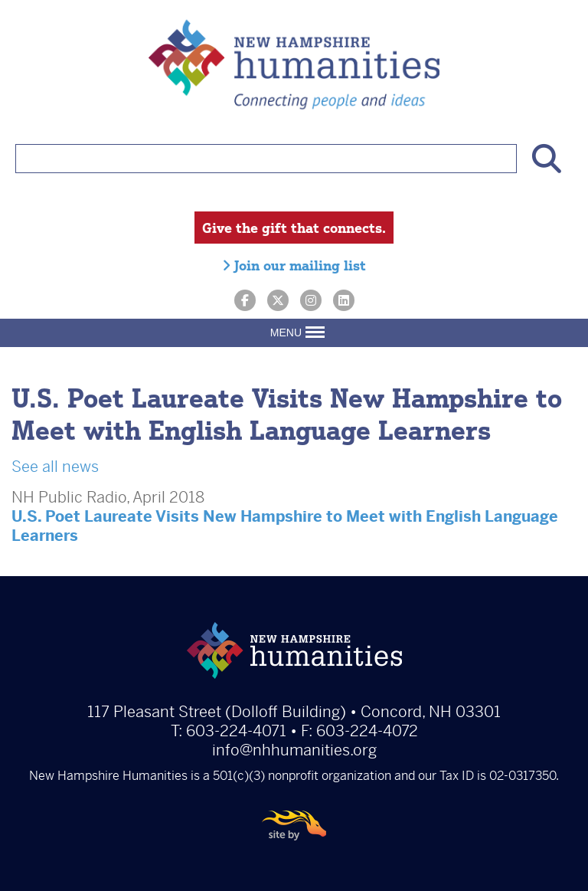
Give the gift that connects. (294, 228)
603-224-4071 (236, 731)
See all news (55, 467)
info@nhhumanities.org (294, 750)
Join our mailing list (294, 265)
